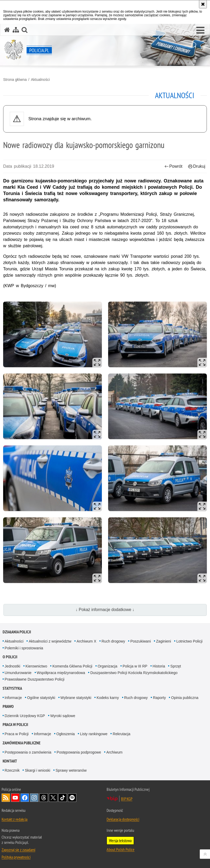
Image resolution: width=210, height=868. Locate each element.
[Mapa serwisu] (16, 30)
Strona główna (15, 80)
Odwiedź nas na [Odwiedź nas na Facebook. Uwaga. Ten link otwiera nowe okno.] (25, 798)
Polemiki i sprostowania (24, 648)
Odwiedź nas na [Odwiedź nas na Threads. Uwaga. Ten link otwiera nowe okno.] (44, 798)
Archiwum (114, 752)
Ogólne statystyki (41, 698)
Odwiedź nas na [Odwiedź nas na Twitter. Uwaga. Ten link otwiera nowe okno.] (53, 798)
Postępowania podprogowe (79, 752)
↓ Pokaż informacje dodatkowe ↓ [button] (105, 610)
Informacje (13, 698)
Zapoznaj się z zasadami (18, 850)
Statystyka (12, 688)
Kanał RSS (6, 798)
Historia (159, 666)
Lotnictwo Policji (189, 641)
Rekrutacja (121, 734)
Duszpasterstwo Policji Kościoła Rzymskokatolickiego (134, 673)
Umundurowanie (18, 673)
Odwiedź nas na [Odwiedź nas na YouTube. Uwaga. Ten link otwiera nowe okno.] (15, 798)
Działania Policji (17, 632)
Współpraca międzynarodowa (61, 673)
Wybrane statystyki (76, 698)
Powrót (173, 166)
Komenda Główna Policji (72, 666)
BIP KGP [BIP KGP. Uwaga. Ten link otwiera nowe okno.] (127, 799)
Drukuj (197, 166)
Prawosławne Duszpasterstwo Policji (35, 679)
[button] (200, 30)
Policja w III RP (135, 666)
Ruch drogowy (113, 641)
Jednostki (12, 666)
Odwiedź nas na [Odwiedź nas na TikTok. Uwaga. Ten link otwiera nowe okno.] (63, 798)
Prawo (8, 706)
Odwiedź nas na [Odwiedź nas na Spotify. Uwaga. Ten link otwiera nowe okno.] (72, 798)
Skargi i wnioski (37, 770)
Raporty (159, 698)
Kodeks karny (108, 698)
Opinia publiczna (185, 698)
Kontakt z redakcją (14, 819)
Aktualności (40, 80)
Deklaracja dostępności (123, 819)
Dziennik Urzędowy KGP (25, 716)
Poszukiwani (141, 641)
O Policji (10, 657)
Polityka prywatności (16, 857)
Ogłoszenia (66, 734)
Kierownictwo (36, 666)
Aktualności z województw (50, 641)
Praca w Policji (15, 725)
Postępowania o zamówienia (28, 752)
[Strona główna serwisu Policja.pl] (7, 30)
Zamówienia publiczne (22, 743)
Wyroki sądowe (63, 716)
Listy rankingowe (94, 734)
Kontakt (10, 761)
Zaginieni (164, 641)
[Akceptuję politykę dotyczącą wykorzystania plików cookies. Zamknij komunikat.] (203, 4)
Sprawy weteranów (71, 770)
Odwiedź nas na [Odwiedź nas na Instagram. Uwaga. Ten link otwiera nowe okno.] (34, 798)
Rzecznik (12, 770)
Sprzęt (176, 666)
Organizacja (107, 666)
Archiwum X (86, 641)
